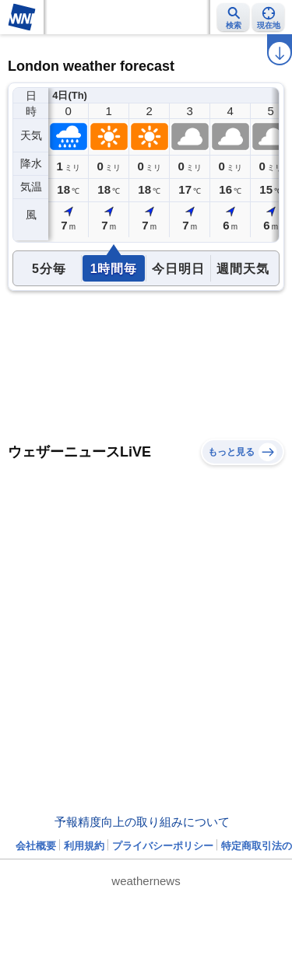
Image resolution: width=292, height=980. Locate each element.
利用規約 (84, 846)
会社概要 (36, 846)
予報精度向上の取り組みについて (142, 822)
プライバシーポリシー (163, 846)
